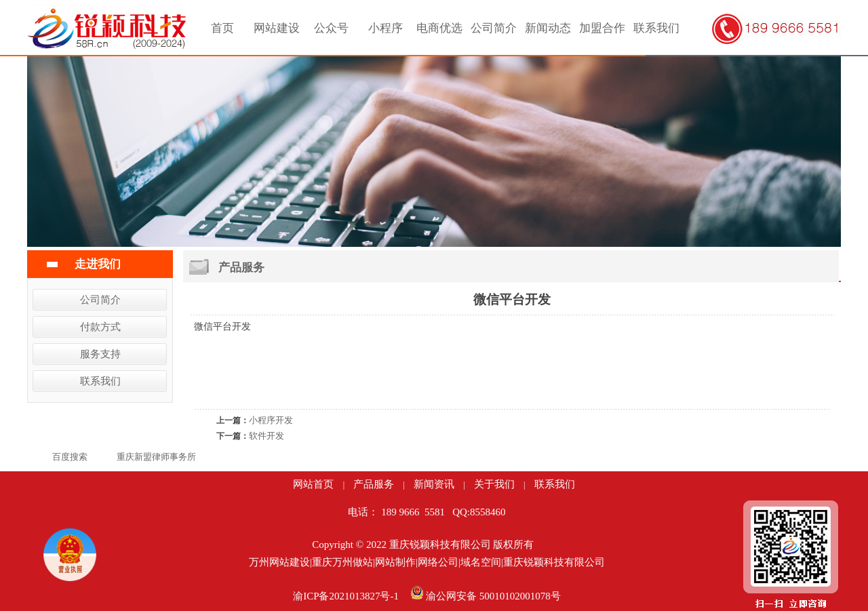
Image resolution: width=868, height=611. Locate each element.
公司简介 (494, 28)
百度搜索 (70, 457)
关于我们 (494, 484)
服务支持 (100, 354)
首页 (222, 28)
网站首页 (313, 484)
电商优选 (439, 28)
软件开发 (267, 436)
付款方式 (100, 327)
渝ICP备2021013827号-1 (346, 596)
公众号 (331, 28)
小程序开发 (271, 420)
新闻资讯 (434, 484)
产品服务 (374, 484)
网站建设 (277, 28)
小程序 (386, 28)
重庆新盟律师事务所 (156, 457)
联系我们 (656, 28)
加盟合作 (602, 28)
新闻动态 (548, 28)
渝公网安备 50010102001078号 (493, 596)
